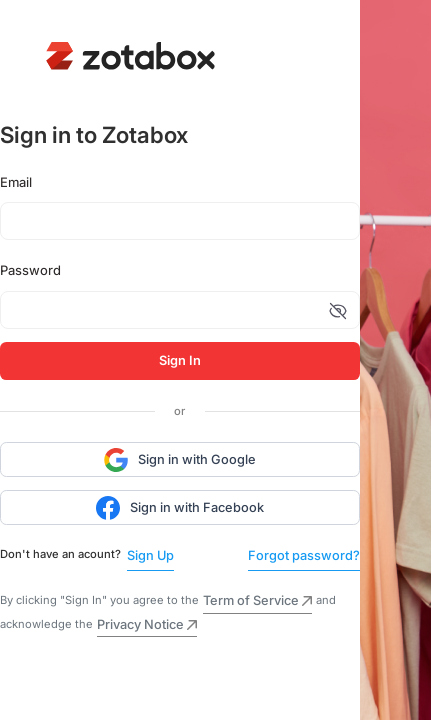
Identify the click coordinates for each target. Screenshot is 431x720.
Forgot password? (304, 555)
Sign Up (150, 555)
